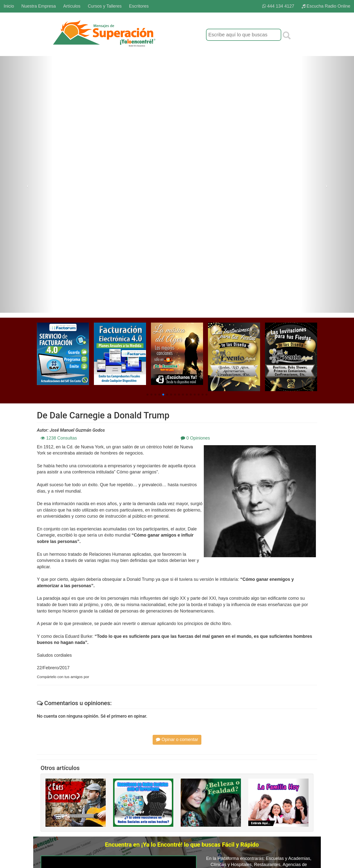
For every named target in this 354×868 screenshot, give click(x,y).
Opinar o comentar (177, 740)
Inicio (9, 6)
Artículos (72, 6)
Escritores (139, 6)
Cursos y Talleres (105, 6)
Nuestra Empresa (39, 6)
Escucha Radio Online (326, 6)
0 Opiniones (195, 438)
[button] (147, 395)
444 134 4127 (278, 6)
